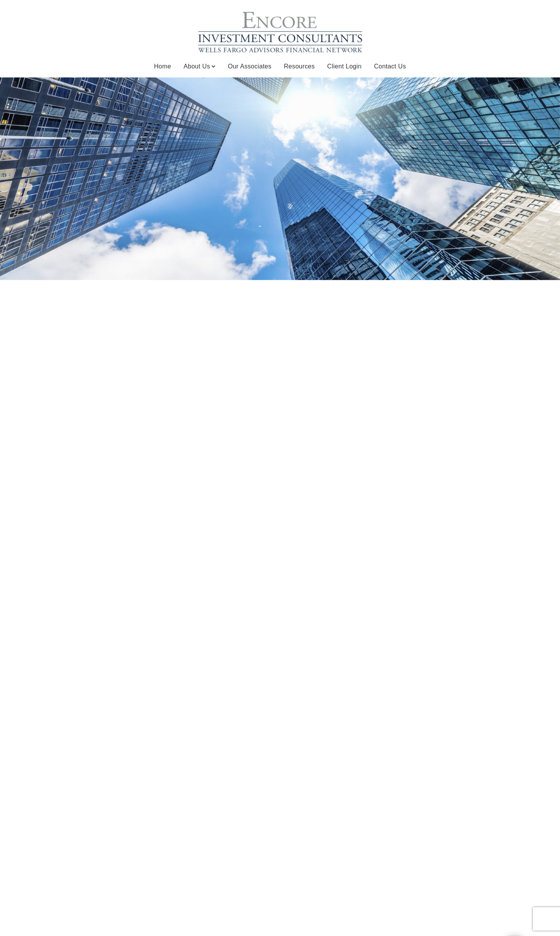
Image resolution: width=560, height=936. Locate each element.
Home (163, 66)
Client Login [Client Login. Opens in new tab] (344, 66)
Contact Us (390, 66)
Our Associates (250, 66)
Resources (299, 66)
